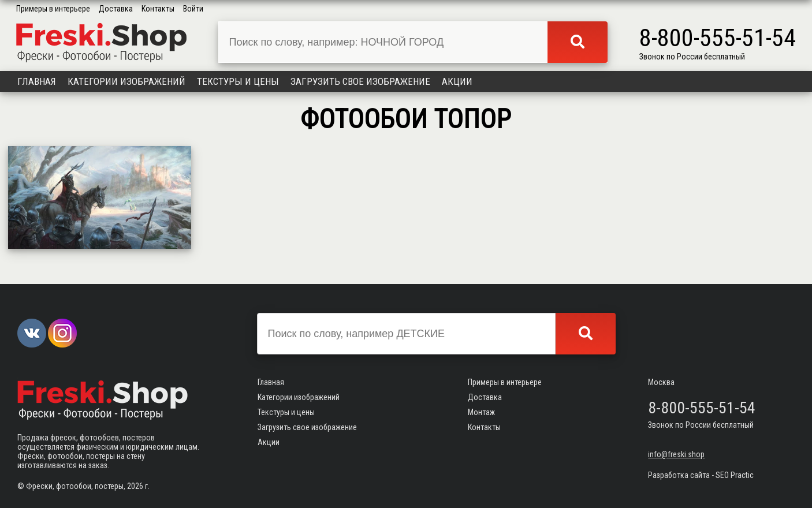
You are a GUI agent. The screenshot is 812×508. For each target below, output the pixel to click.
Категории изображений (126, 81)
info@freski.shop (676, 454)
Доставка (116, 9)
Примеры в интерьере (53, 9)
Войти (193, 9)
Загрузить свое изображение (360, 81)
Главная (37, 81)
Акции (457, 81)
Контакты (158, 9)
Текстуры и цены (238, 81)
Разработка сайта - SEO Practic (701, 475)
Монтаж (481, 412)
